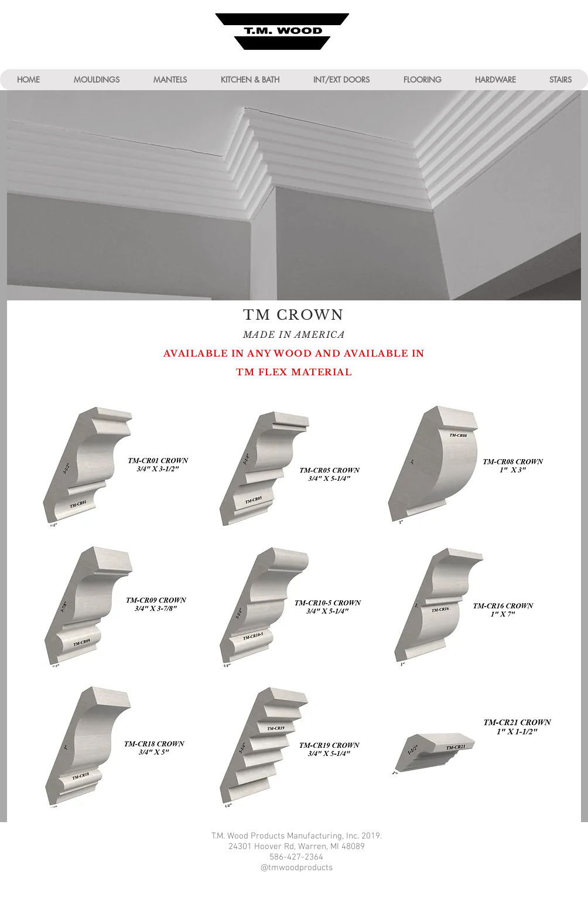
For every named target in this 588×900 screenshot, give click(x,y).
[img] (119, 461)
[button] (96, 80)
